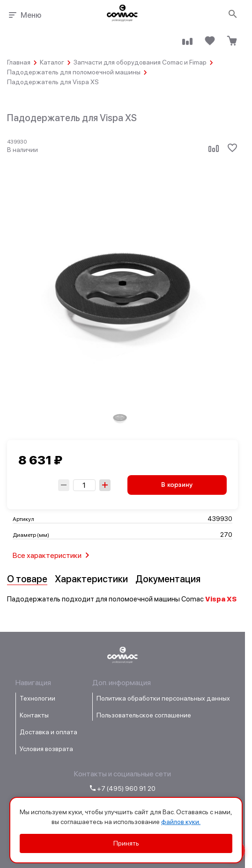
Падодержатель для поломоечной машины (74, 72)
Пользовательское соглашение (144, 715)
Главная (19, 62)
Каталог (52, 62)
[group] (120, 417)
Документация (168, 579)
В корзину (177, 485)
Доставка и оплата (48, 732)
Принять (126, 843)
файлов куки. (181, 822)
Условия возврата (46, 749)
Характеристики (91, 579)
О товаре (27, 579)
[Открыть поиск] (233, 14)
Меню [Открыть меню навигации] (24, 15)
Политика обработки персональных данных (163, 698)
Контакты (34, 715)
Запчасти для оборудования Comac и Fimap (140, 62)
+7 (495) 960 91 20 (123, 788)
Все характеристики (53, 555)
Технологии (37, 698)
